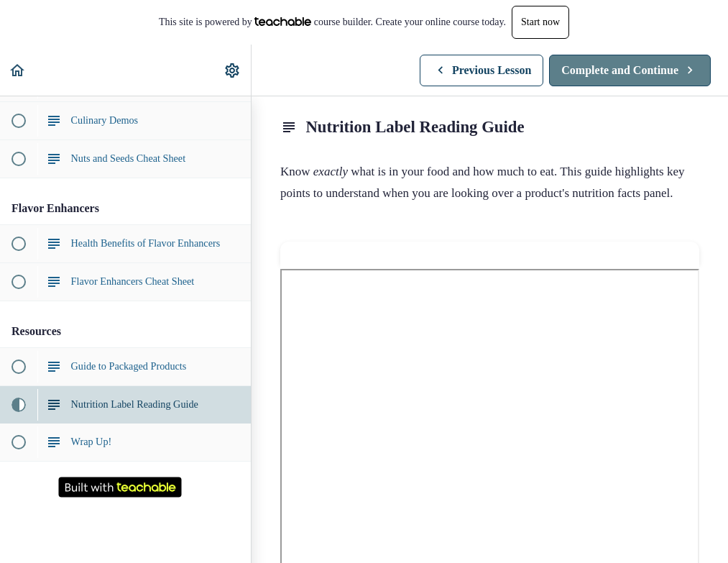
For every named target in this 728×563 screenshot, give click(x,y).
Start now (540, 22)
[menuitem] (233, 70)
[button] (18, 70)
